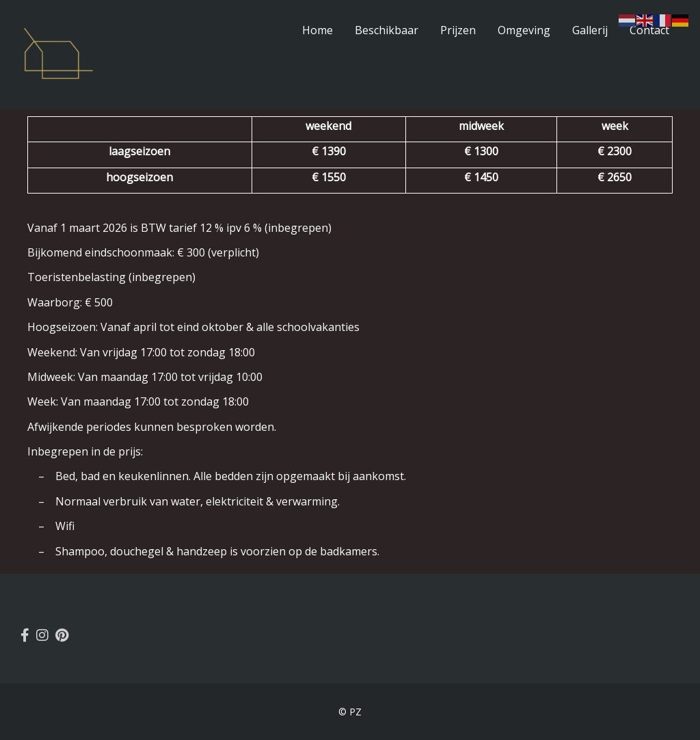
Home (318, 30)
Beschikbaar (387, 30)
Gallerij (590, 30)
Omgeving (524, 30)
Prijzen (458, 30)
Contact (649, 30)
